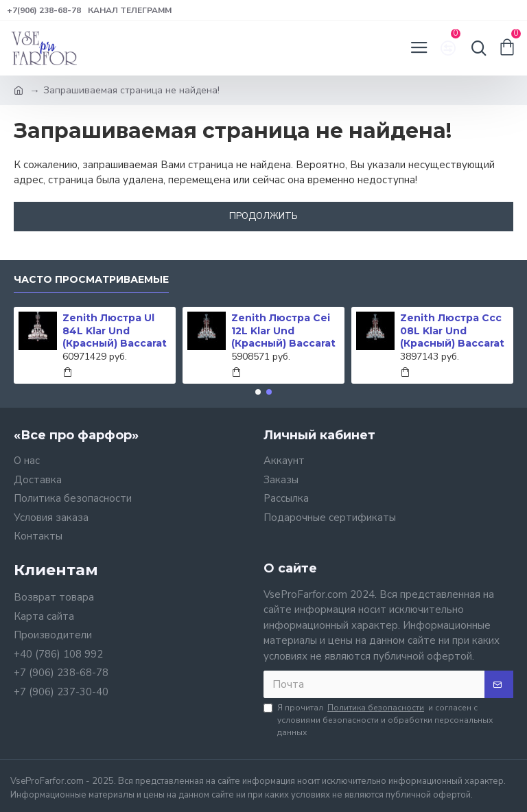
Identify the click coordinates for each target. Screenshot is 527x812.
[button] (258, 392)
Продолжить (263, 216)
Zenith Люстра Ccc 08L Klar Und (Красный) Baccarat (452, 330)
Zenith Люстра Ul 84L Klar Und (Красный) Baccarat (115, 330)
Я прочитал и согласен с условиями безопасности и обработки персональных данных (378, 720)
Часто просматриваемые (91, 280)
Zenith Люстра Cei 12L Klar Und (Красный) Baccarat (283, 330)
